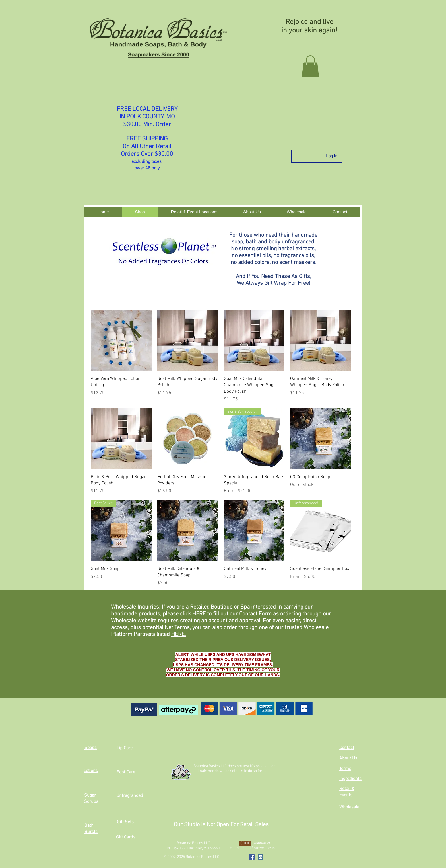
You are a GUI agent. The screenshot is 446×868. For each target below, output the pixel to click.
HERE (199, 614)
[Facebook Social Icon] (252, 857)
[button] (310, 66)
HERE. (178, 634)
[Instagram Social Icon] (261, 857)
